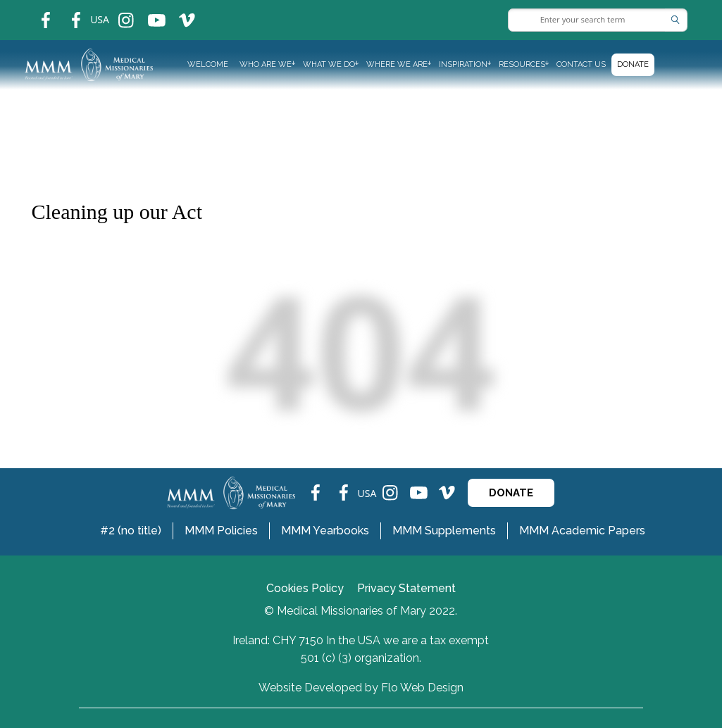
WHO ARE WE (266, 64)
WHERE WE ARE (397, 64)
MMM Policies (221, 531)
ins (117, 11)
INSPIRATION (463, 64)
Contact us (581, 64)
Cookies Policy (305, 588)
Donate (633, 64)
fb (35, 11)
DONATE (511, 493)
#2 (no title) (131, 531)
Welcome (208, 64)
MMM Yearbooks (325, 531)
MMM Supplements (444, 531)
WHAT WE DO (329, 64)
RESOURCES (522, 64)
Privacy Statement (406, 588)
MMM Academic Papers (582, 531)
